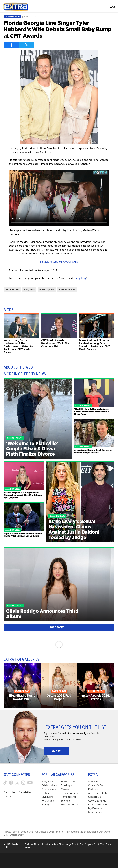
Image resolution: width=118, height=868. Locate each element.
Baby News (48, 782)
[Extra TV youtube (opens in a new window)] (30, 783)
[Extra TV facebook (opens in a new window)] (11, 783)
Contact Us (94, 797)
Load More (59, 627)
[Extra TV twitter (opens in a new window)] (17, 783)
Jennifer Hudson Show (53, 844)
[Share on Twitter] (27, 45)
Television (67, 801)
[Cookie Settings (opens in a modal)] (97, 801)
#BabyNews (29, 289)
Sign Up (56, 751)
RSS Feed (9, 796)
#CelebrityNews (47, 289)
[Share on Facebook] (11, 45)
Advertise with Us (98, 793)
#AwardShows (12, 289)
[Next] (111, 685)
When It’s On (96, 785)
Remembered (69, 797)
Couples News (50, 789)
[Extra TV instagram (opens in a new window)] (23, 783)
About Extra (95, 782)
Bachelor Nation (33, 844)
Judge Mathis (72, 844)
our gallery (80, 278)
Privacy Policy (11, 832)
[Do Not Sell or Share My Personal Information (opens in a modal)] (101, 808)
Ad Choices (41, 832)
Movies (65, 789)
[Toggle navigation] (112, 7)
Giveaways (47, 797)
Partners (93, 789)
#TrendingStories (67, 289)
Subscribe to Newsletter (18, 792)
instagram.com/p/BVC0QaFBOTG (59, 262)
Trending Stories (70, 804)
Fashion (46, 793)
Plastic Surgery (69, 793)
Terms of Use (26, 832)
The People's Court (90, 844)
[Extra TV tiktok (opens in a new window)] (5, 783)
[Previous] (7, 685)
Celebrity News (12, 17)
